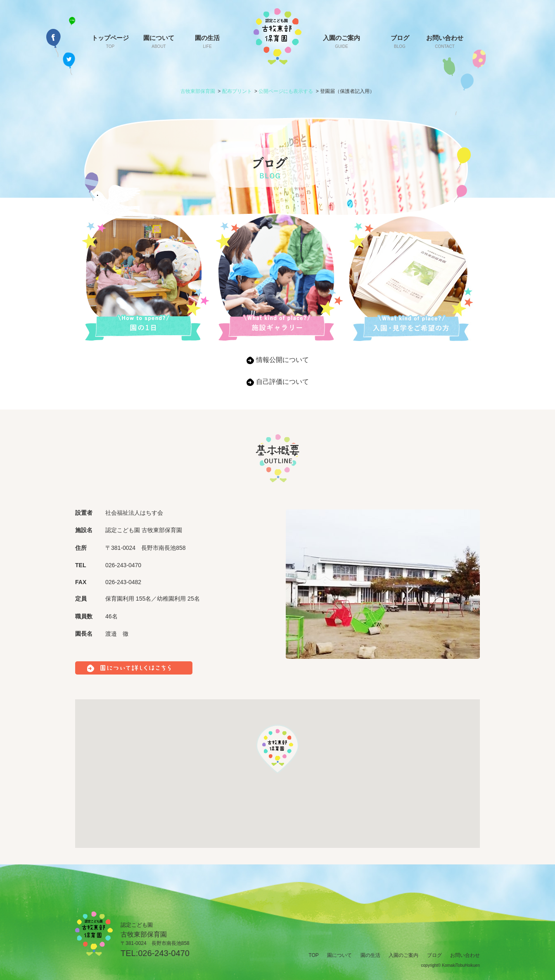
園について (159, 41)
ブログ (400, 41)
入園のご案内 (342, 41)
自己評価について (282, 382)
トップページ (110, 41)
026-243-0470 (164, 953)
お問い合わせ (445, 41)
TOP (313, 955)
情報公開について (282, 360)
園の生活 (207, 41)
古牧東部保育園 (198, 91)
